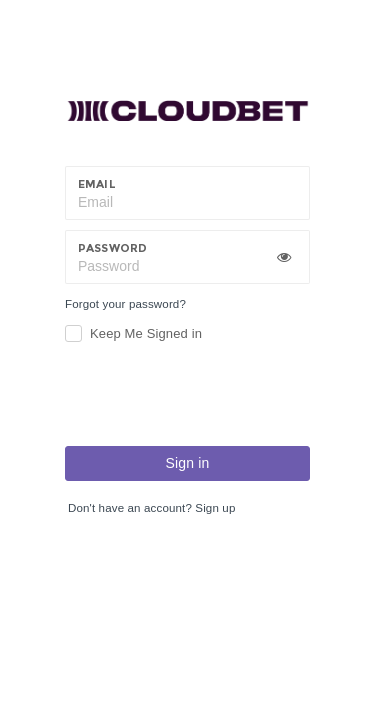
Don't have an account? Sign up (151, 508)
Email (97, 184)
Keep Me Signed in (146, 333)
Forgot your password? (125, 304)
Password (112, 248)
